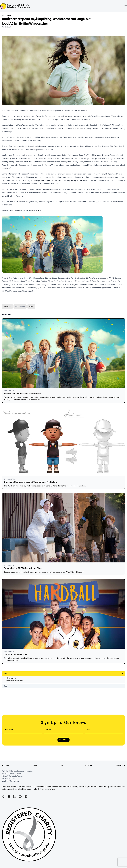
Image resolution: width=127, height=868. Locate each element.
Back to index (20, 306)
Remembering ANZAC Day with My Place (23, 568)
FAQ (61, 765)
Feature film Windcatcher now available (23, 394)
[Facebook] (3, 797)
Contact (90, 765)
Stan (40, 210)
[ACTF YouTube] (26, 797)
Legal (34, 765)
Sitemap (6, 765)
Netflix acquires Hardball (16, 654)
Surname (49, 729)
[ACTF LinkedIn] (15, 797)
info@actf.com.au (13, 781)
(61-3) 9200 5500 (11, 778)
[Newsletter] (20, 797)
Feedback (121, 765)
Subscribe (63, 740)
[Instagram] (9, 797)
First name (9, 729)
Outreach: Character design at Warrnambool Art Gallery (30, 482)
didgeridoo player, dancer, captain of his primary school (59, 180)
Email (88, 729)
